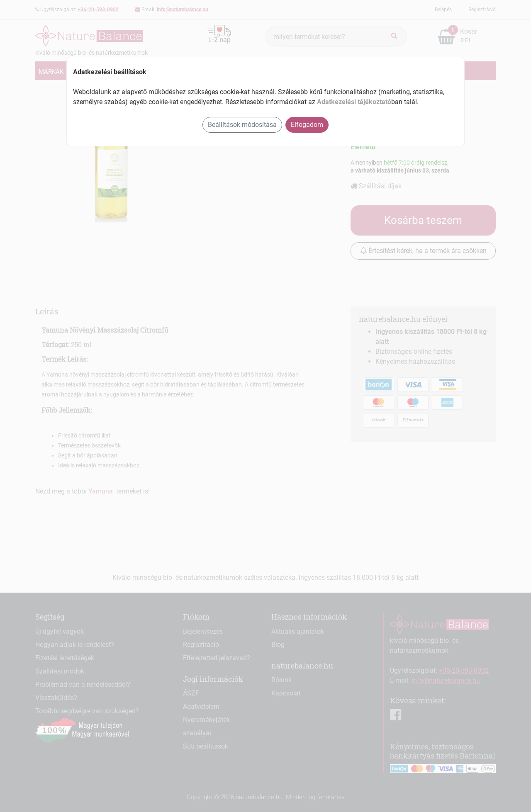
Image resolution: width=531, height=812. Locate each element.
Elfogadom (307, 125)
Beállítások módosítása (242, 125)
